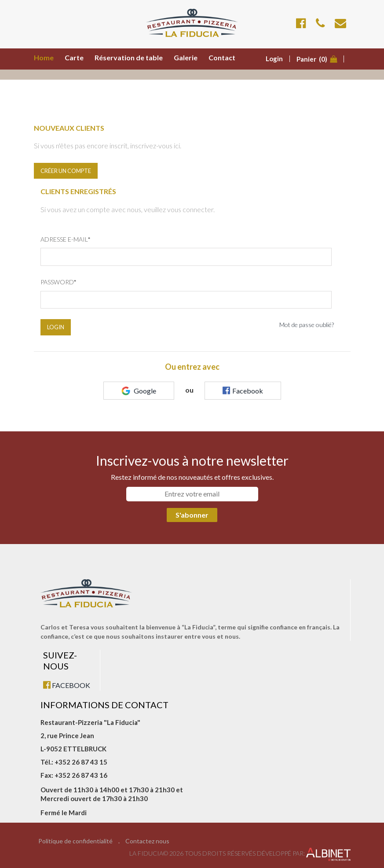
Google (139, 391)
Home (44, 57)
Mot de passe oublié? (307, 325)
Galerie (186, 57)
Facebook (243, 390)
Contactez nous (147, 841)
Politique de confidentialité (75, 841)
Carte (74, 57)
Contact (222, 57)
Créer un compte (66, 171)
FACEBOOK (67, 685)
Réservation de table (129, 57)
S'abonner (192, 515)
